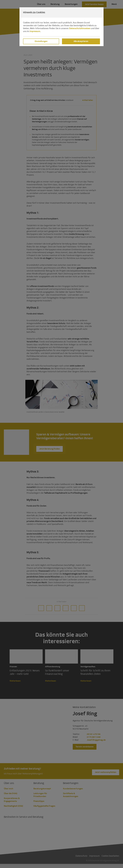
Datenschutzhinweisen (80, 28)
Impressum (35, 31)
